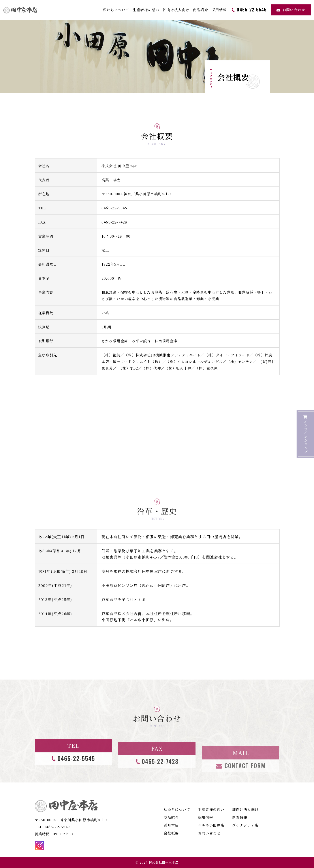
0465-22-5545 (114, 208)
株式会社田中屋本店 (164, 862)
